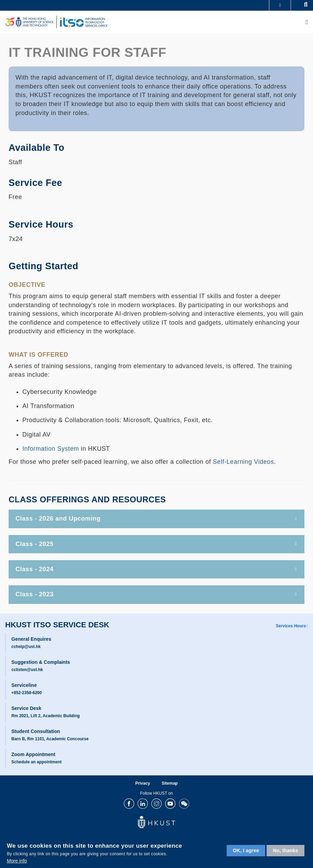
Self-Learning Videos (244, 462)
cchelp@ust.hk (26, 647)
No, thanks (285, 850)
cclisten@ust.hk (27, 670)
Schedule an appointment (36, 762)
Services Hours (291, 626)
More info (17, 861)
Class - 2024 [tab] (156, 569)
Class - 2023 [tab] (156, 594)
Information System (51, 449)
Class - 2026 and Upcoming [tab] (156, 519)
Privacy (143, 783)
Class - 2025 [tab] (156, 544)
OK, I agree (246, 850)
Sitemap (170, 783)
